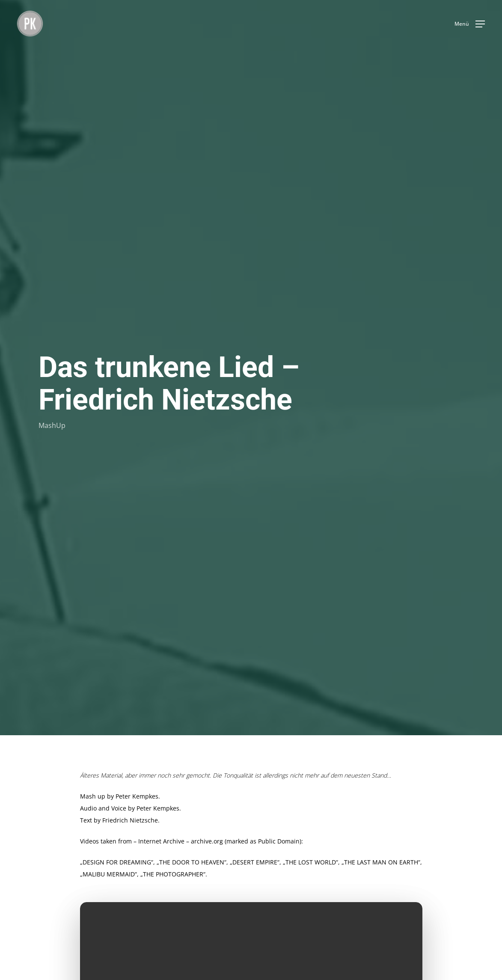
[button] (470, 24)
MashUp (52, 425)
